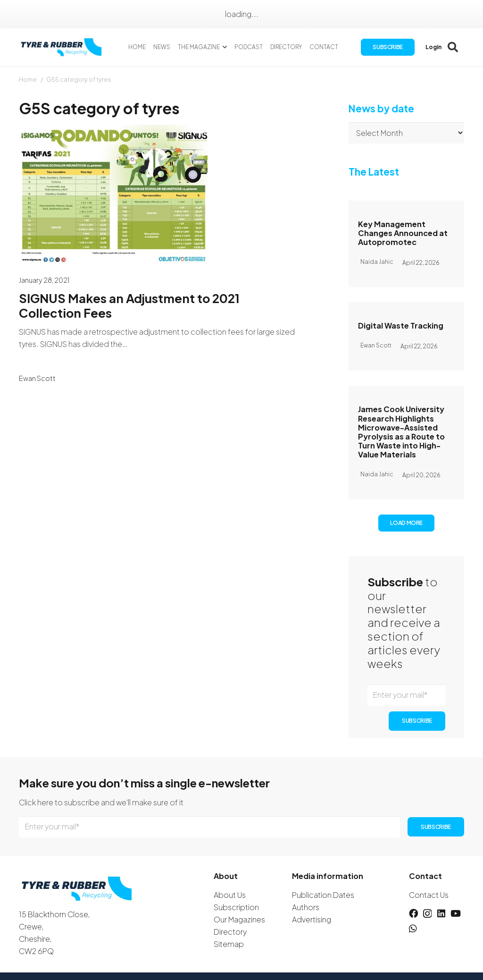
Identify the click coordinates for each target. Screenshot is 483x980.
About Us (230, 895)
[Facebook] (413, 913)
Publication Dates (323, 895)
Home (28, 79)
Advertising (312, 919)
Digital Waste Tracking (401, 325)
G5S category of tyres (79, 79)
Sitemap (229, 944)
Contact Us (429, 895)
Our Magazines (239, 919)
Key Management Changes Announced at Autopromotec (403, 233)
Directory (230, 932)
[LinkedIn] (441, 913)
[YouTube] (456, 913)
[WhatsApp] (413, 928)
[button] (225, 47)
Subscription (236, 907)
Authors (306, 907)
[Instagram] (427, 914)
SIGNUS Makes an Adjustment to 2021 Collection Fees (129, 305)
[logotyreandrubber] (63, 47)
